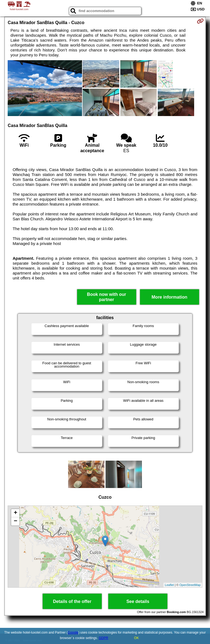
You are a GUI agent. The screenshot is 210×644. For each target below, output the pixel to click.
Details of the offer (72, 601)
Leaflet (169, 585)
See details (138, 601)
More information (169, 297)
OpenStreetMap (190, 585)
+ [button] (15, 513)
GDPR (103, 638)
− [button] (15, 521)
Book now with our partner (107, 297)
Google (73, 633)
